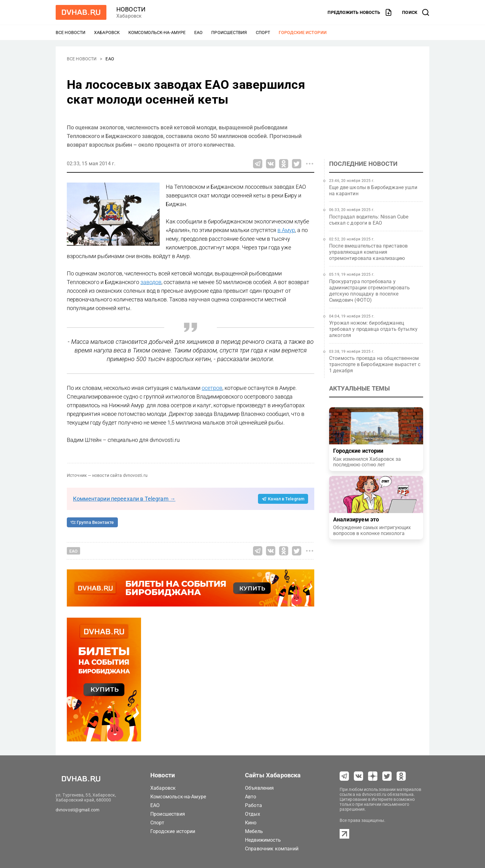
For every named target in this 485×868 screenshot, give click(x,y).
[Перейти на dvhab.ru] (81, 12)
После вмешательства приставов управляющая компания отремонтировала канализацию (368, 252)
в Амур (286, 230)
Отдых (253, 814)
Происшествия (229, 32)
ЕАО (198, 32)
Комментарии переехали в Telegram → (124, 499)
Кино (251, 823)
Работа (253, 805)
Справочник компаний (272, 849)
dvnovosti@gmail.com (77, 810)
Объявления (260, 788)
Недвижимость (263, 840)
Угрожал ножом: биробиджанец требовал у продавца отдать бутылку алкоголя (373, 329)
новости (131, 9)
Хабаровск (107, 32)
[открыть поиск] (416, 12)
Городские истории (303, 32)
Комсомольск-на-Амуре (157, 32)
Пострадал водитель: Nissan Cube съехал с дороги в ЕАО (369, 220)
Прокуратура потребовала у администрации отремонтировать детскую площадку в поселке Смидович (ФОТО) (369, 291)
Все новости (71, 32)
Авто (251, 797)
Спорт (263, 32)
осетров (212, 388)
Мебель (254, 831)
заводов (151, 282)
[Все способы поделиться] (310, 164)
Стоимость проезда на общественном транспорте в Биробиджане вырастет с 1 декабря (375, 364)
